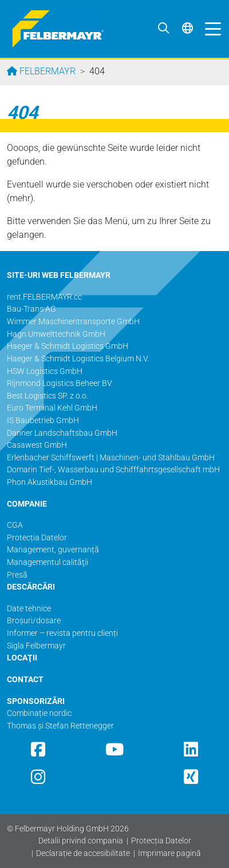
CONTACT (25, 680)
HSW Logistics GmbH (45, 371)
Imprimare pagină (169, 853)
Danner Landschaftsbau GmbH (62, 433)
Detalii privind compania (81, 841)
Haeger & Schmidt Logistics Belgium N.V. (78, 359)
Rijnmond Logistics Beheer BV (60, 383)
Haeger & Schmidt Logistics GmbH (68, 346)
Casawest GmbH (37, 445)
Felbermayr (46, 71)
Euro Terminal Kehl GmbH (52, 408)
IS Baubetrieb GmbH (43, 421)
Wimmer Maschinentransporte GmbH (73, 322)
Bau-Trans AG (31, 309)
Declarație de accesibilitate (83, 853)
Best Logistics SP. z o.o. (48, 396)
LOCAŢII (22, 658)
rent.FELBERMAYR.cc (44, 297)
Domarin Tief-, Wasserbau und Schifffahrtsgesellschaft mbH (113, 470)
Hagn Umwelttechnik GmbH (56, 334)
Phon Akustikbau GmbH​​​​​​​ (50, 482)
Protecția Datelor (161, 841)
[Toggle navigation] (210, 29)
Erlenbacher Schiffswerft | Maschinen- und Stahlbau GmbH (111, 458)
